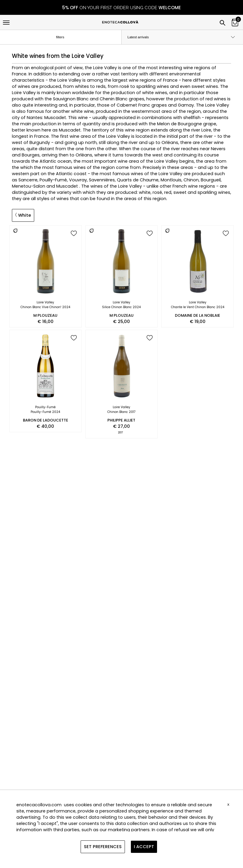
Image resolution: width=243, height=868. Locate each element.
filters (65, 37)
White (23, 215)
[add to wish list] (74, 234)
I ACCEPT (144, 847)
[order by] (182, 37)
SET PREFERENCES (103, 847)
